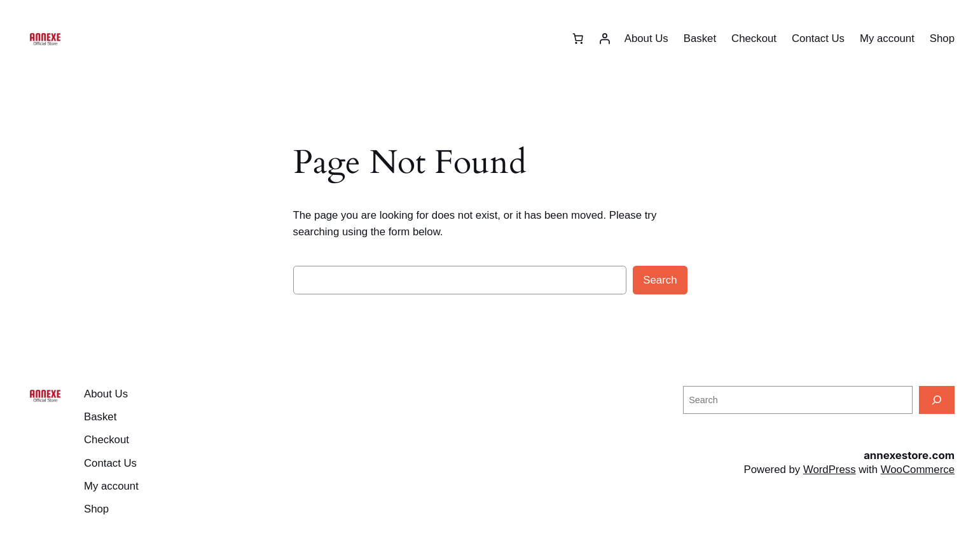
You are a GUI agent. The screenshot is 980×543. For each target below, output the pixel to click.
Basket (700, 38)
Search (660, 280)
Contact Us (818, 38)
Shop (942, 38)
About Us (646, 38)
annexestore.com (909, 455)
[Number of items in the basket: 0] (578, 39)
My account (887, 38)
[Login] (605, 39)
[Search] (937, 400)
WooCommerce (918, 470)
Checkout (754, 38)
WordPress (830, 470)
